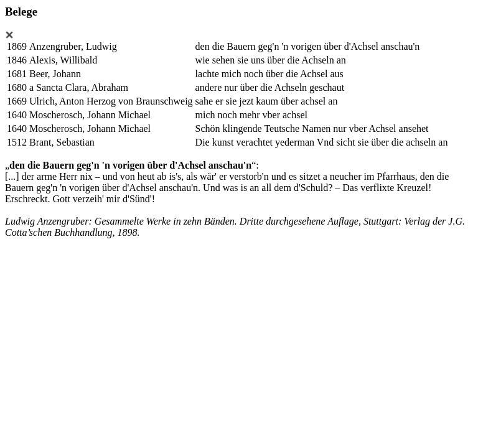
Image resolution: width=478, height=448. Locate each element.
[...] (12, 176)
